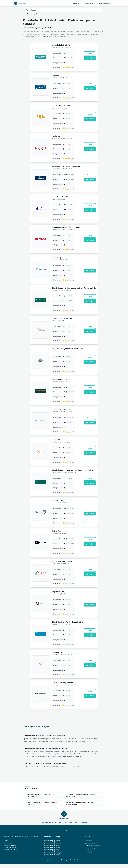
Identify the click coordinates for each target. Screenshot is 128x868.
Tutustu (90, 53)
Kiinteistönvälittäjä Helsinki (52, 840)
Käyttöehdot (89, 840)
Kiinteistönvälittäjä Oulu (51, 849)
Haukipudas (34, 14)
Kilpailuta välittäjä (9, 844)
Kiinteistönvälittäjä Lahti (51, 851)
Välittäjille (88, 851)
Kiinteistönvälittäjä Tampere (53, 844)
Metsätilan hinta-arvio (10, 849)
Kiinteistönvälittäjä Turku (52, 846)
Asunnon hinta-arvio (10, 847)
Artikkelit (59, 822)
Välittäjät (77, 3)
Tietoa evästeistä (90, 844)
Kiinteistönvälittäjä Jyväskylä (53, 853)
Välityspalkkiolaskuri (10, 846)
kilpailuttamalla (42, 37)
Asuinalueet (68, 822)
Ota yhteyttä (89, 852)
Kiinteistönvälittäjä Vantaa (52, 847)
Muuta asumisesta (106, 3)
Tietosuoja (88, 842)
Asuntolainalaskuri (81, 822)
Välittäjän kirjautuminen (92, 849)
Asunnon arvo (90, 3)
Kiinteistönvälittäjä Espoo (52, 842)
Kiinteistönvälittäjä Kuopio (52, 855)
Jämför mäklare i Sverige (92, 846)
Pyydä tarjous (90, 58)
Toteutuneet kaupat (47, 822)
